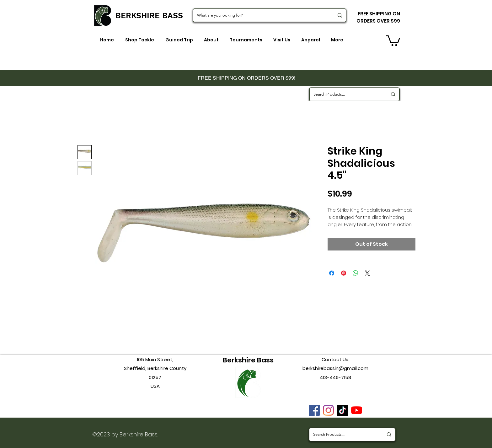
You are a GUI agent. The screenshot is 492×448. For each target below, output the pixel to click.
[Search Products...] (346, 94)
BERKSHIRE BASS (149, 16)
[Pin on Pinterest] (344, 273)
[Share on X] (367, 273)
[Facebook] (314, 410)
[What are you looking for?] (261, 15)
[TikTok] (342, 410)
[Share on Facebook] (332, 273)
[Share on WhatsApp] (356, 273)
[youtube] (357, 410)
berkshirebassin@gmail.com (335, 368)
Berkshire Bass (248, 360)
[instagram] (328, 410)
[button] (393, 40)
